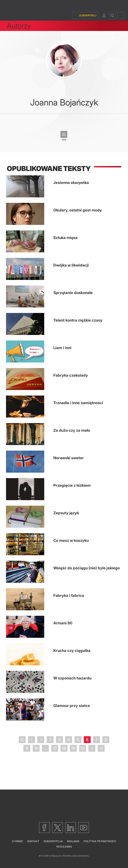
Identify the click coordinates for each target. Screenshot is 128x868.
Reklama (73, 841)
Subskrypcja (53, 841)
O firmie (17, 841)
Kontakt (33, 841)
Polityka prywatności (100, 841)
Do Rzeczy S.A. (55, 856)
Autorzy (19, 26)
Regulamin (64, 847)
